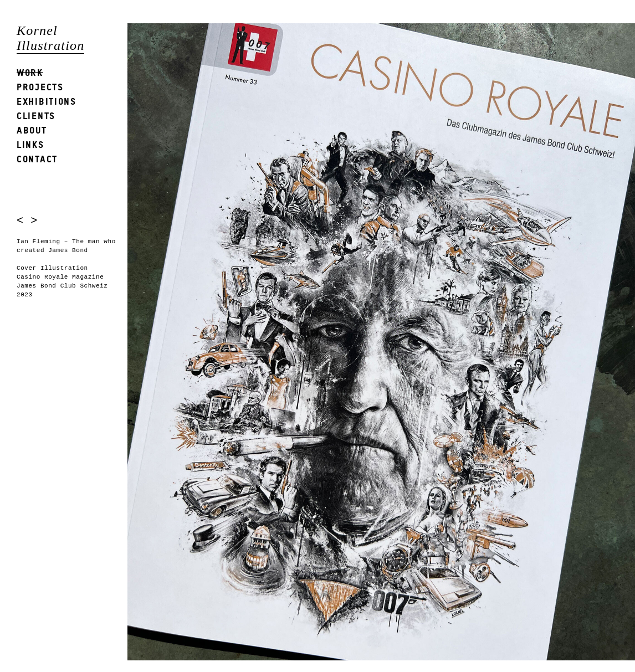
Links (30, 144)
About (32, 130)
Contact (37, 159)
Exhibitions (47, 101)
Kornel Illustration (50, 38)
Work (30, 72)
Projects (40, 87)
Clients (36, 116)
